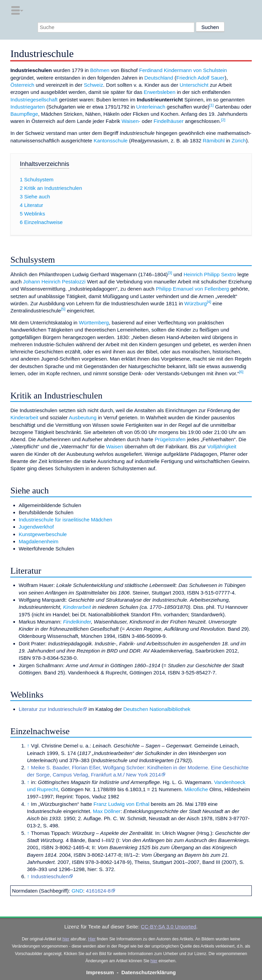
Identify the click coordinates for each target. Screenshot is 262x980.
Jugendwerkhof (36, 527)
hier (66, 939)
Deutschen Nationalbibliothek (157, 709)
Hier (92, 939)
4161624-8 (98, 891)
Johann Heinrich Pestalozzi (54, 282)
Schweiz (94, 85)
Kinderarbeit (24, 417)
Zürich (239, 141)
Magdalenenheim (39, 541)
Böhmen (100, 70)
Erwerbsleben (159, 92)
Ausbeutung (83, 417)
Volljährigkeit (222, 446)
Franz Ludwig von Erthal (121, 804)
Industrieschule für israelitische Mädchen (65, 520)
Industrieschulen (50, 876)
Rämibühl (214, 141)
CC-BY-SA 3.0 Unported (169, 927)
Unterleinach (151, 107)
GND (77, 891)
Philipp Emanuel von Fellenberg (192, 289)
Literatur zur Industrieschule (51, 709)
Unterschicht (194, 85)
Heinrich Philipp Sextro (210, 274)
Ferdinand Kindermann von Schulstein (183, 70)
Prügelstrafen (170, 439)
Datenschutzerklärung (149, 972)
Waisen (115, 446)
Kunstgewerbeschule (43, 534)
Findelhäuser (169, 121)
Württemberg (94, 323)
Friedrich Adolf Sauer (201, 78)
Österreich (22, 85)
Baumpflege (24, 114)
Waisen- (131, 121)
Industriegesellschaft (34, 100)
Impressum (100, 972)
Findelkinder (77, 622)
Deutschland (159, 78)
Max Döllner (107, 811)
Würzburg (195, 303)
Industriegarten (27, 107)
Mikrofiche (196, 789)
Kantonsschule (111, 141)
